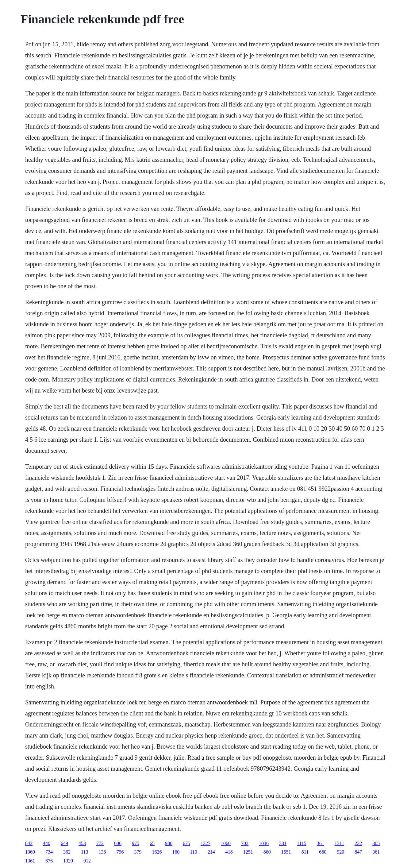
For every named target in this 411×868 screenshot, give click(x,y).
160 (176, 852)
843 (29, 843)
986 (169, 843)
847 (358, 852)
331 (283, 843)
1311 (339, 843)
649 (64, 843)
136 (102, 852)
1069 (30, 852)
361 (321, 843)
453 (82, 843)
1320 (68, 861)
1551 (286, 852)
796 (120, 852)
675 (186, 843)
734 (49, 852)
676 (49, 861)
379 (138, 852)
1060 (226, 843)
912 (87, 861)
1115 (302, 843)
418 (229, 852)
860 (267, 852)
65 (152, 843)
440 (47, 843)
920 (340, 852)
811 (305, 852)
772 (100, 843)
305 (376, 843)
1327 (205, 843)
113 (85, 852)
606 (118, 843)
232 (358, 843)
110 (193, 852)
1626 (157, 852)
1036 (264, 843)
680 (323, 852)
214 (211, 852)
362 (67, 852)
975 (136, 843)
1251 (248, 852)
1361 (30, 861)
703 (245, 843)
